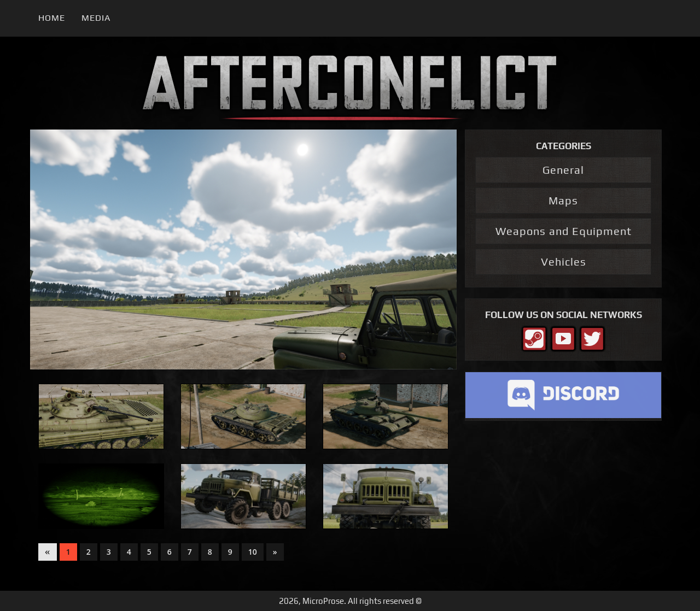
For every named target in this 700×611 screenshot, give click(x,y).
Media (96, 18)
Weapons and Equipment (564, 231)
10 (253, 552)
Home (52, 18)
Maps (563, 200)
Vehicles (564, 262)
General (563, 170)
